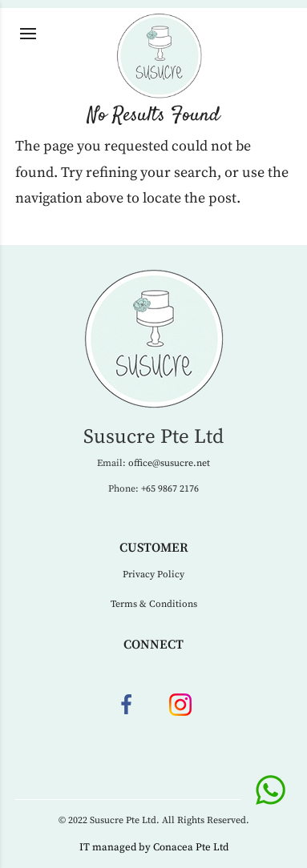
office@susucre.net (169, 463)
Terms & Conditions (154, 604)
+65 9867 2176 (170, 489)
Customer (154, 548)
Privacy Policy (153, 575)
